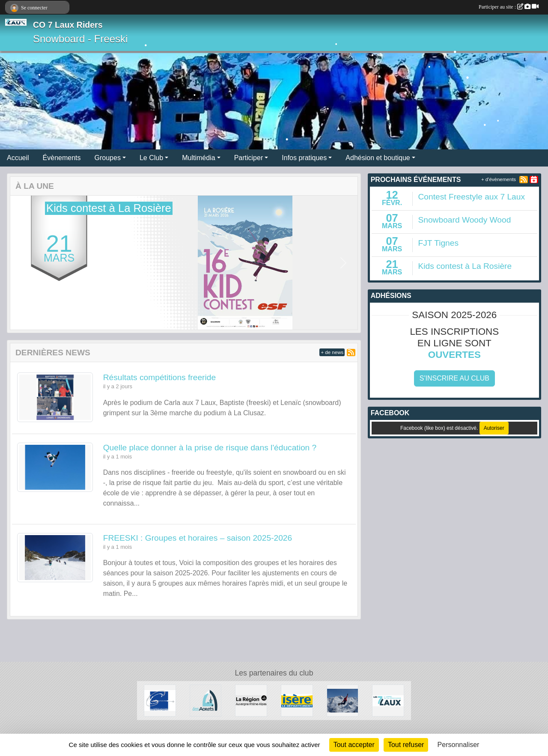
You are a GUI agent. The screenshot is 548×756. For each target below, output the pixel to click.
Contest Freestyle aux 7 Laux (471, 197)
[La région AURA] (251, 700)
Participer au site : (509, 7)
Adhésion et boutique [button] (378, 158)
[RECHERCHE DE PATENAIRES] (343, 700)
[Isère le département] (297, 700)
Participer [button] (249, 158)
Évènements (62, 158)
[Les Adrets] (206, 700)
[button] (24, 263)
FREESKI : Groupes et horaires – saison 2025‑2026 (198, 538)
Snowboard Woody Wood (464, 220)
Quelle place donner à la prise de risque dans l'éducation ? (210, 448)
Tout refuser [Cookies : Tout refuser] (406, 745)
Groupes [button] (108, 158)
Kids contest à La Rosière (465, 266)
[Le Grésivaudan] (160, 700)
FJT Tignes (438, 243)
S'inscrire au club (454, 378)
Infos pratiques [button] (304, 158)
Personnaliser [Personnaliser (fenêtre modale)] (459, 745)
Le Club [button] (151, 158)
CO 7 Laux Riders (68, 25)
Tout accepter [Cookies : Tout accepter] (354, 745)
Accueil (18, 158)
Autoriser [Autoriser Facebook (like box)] (494, 428)
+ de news (332, 352)
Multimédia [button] (198, 158)
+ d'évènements (499, 179)
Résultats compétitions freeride (159, 377)
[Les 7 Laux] (388, 700)
